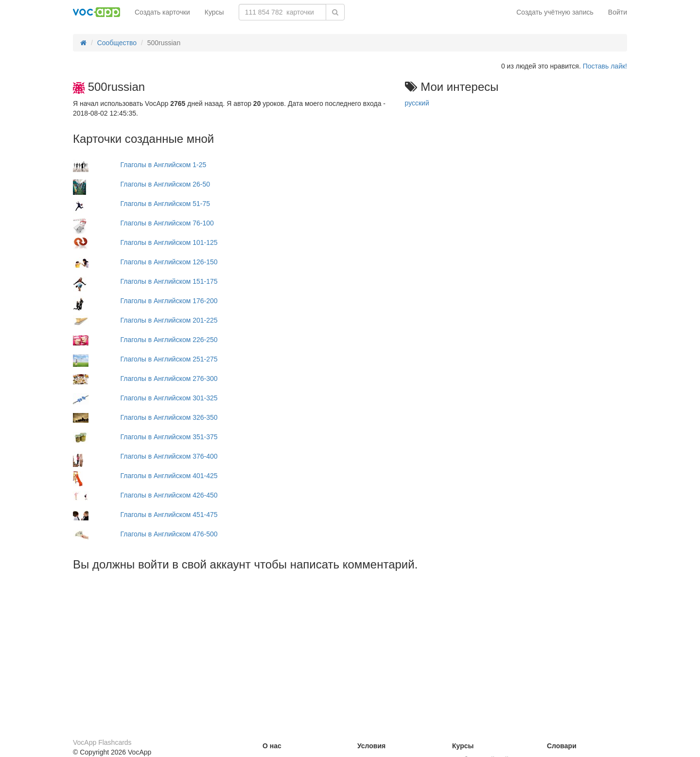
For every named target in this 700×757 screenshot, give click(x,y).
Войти (618, 12)
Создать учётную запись (555, 12)
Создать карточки (162, 12)
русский (417, 103)
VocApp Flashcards (102, 742)
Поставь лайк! (605, 66)
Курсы (214, 12)
